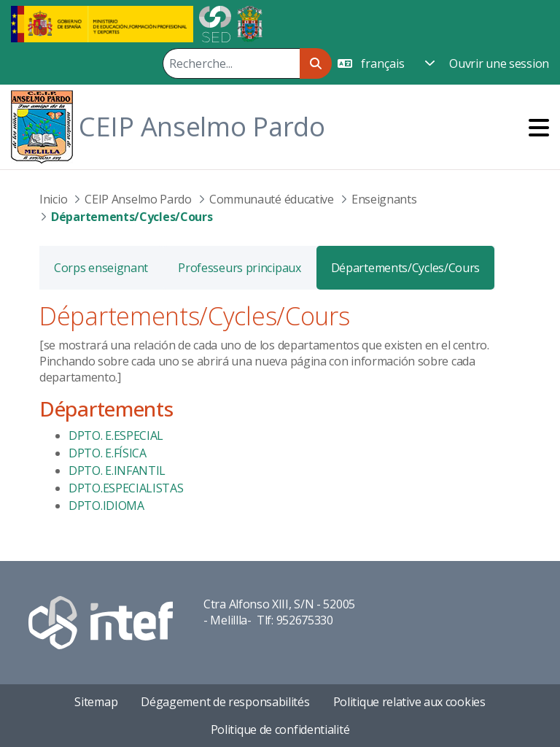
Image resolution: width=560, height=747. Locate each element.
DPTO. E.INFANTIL (117, 471)
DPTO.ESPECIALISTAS (126, 488)
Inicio (53, 199)
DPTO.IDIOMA (106, 506)
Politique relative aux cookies (409, 702)
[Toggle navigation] (539, 127)
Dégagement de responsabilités (225, 702)
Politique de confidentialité (280, 729)
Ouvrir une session (499, 63)
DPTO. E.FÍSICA (108, 453)
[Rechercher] (231, 63)
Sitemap (96, 702)
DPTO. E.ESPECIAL (116, 436)
